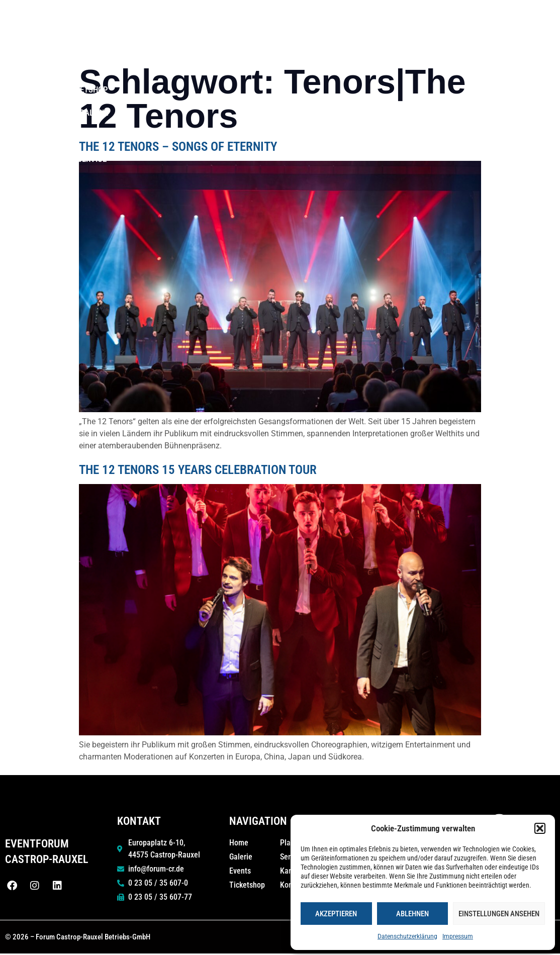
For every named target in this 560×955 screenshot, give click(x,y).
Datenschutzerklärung (407, 936)
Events (269, 20)
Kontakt (476, 43)
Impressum (458, 936)
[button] (540, 828)
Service (535, 43)
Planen (418, 20)
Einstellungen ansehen (499, 914)
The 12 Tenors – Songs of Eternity (178, 147)
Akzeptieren (336, 914)
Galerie (532, 20)
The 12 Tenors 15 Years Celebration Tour (198, 470)
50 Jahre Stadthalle (341, 20)
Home (228, 20)
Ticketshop (478, 20)
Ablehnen (412, 914)
